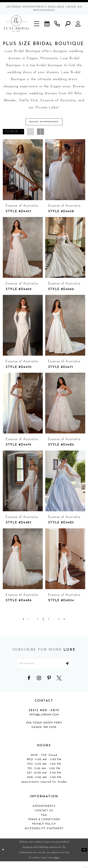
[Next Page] (70, 622)
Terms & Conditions (44, 826)
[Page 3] (37, 622)
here (57, 864)
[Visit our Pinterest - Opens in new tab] (49, 685)
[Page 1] (24, 622)
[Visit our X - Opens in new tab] (59, 685)
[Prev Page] (18, 622)
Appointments (44, 813)
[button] (37, 24)
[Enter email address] (44, 668)
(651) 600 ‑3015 (44, 717)
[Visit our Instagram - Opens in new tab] (39, 685)
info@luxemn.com (44, 722)
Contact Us (44, 817)
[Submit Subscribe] (77, 668)
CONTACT (44, 708)
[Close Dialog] (4, 857)
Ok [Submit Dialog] (83, 856)
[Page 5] (49, 622)
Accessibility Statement (44, 835)
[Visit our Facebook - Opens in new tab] (29, 685)
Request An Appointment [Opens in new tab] (44, 123)
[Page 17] (63, 622)
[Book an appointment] (47, 24)
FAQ (44, 822)
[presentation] (23, 172)
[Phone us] (57, 24)
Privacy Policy (44, 831)
